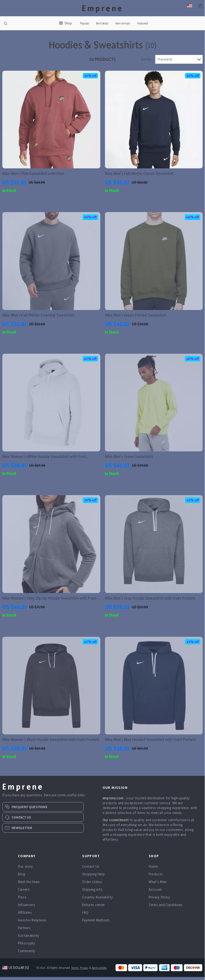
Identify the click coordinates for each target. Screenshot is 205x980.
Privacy (85, 971)
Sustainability (29, 938)
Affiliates (25, 915)
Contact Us (91, 869)
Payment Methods (96, 923)
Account (155, 892)
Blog (22, 877)
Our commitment (116, 823)
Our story (25, 869)
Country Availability (97, 900)
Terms (75, 971)
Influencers (27, 908)
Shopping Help (93, 877)
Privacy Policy (160, 900)
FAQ (85, 915)
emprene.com (113, 801)
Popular (85, 23)
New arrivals (123, 23)
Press (22, 900)
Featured (143, 23)
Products (156, 877)
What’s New (158, 885)
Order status (92, 885)
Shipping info (92, 892)
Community (27, 954)
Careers (24, 892)
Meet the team (29, 885)
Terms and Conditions (166, 908)
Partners (24, 931)
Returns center (94, 908)
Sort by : (147, 62)
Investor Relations (32, 923)
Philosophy (27, 946)
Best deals (102, 23)
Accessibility (100, 971)
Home (153, 869)
